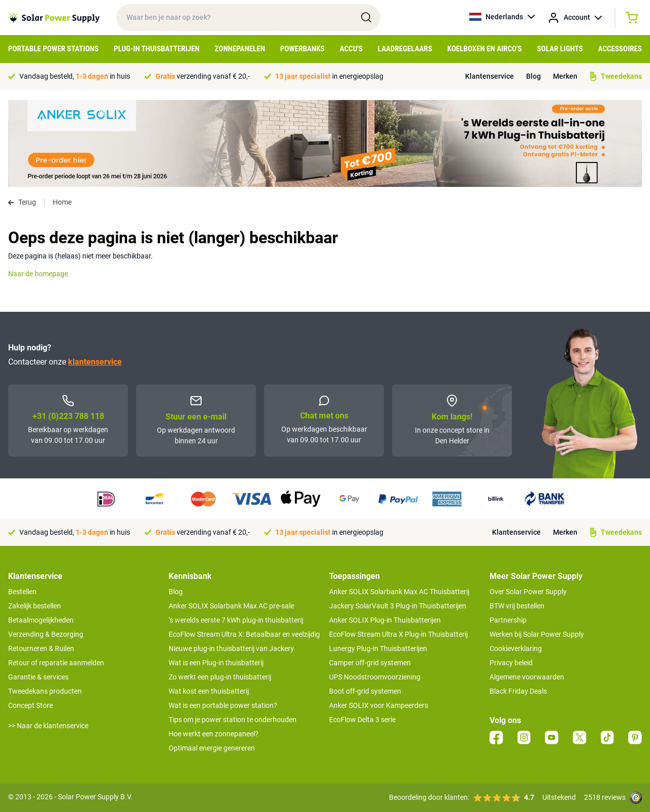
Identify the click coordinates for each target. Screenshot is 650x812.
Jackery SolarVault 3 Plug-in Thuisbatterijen (398, 606)
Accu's (351, 49)
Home (62, 202)
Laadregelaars (405, 49)
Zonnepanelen (240, 49)
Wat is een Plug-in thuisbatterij (216, 663)
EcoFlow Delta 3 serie (362, 720)
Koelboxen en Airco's (485, 49)
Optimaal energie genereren (212, 748)
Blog (533, 76)
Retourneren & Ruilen (41, 648)
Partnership (508, 620)
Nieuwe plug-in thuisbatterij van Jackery (231, 648)
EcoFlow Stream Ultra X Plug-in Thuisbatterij (398, 634)
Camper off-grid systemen (370, 663)
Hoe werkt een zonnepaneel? (214, 734)
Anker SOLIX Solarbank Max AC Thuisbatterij (399, 592)
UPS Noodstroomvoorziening (375, 677)
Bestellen (22, 592)
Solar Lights (560, 49)
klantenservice (95, 362)
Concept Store (30, 705)
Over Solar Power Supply (528, 592)
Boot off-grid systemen (365, 691)
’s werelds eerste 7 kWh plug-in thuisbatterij (236, 620)
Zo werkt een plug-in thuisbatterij (220, 677)
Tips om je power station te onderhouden (233, 720)
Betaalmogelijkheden (41, 620)
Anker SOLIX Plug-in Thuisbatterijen (385, 620)
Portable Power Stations (53, 49)
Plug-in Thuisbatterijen (157, 49)
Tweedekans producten (45, 691)
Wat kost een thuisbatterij (209, 691)
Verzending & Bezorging (46, 634)
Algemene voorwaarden (527, 677)
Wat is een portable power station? (223, 705)
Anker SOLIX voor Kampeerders (379, 705)
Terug (22, 202)
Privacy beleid (511, 663)
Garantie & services (38, 677)
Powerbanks (302, 49)
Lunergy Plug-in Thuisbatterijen (378, 648)
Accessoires (620, 49)
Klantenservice (490, 76)
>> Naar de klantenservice (48, 726)
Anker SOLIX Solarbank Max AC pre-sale (231, 606)
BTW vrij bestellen (517, 606)
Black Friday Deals (518, 691)
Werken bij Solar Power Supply (537, 634)
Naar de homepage (38, 274)
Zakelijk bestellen (35, 606)
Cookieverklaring (516, 648)
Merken (565, 76)
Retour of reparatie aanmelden (56, 663)
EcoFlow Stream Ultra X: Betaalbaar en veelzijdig (244, 634)
